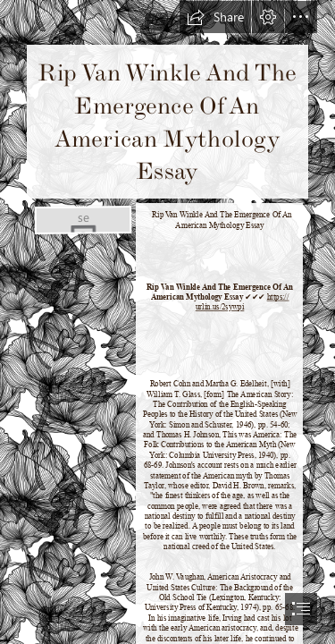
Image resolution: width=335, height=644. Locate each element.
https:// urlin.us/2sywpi (242, 302)
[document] (167, 322)
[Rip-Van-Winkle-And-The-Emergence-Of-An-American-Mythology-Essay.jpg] (82, 219)
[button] (215, 17)
